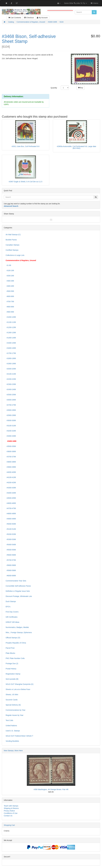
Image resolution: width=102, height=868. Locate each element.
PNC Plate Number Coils (15, 658)
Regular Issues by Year (15, 715)
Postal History (11, 669)
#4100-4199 (11, 477)
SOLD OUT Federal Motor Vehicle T (19, 736)
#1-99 (8, 265)
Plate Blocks (10, 653)
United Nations (11, 726)
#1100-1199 (11, 322)
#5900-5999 (11, 570)
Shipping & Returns (11, 808)
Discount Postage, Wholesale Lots (19, 596)
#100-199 (10, 270)
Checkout (29, 18)
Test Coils (9, 720)
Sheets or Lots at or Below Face (18, 689)
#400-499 (10, 286)
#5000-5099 (11, 524)
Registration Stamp (13, 674)
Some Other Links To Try (75, 3)
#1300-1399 (11, 333)
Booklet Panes (11, 240)
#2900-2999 (11, 415)
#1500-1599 (11, 343)
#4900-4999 (11, 519)
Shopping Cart (9, 825)
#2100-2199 (11, 374)
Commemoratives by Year (16, 710)
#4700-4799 (11, 508)
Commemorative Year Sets (16, 581)
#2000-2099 (11, 369)
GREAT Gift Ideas (12, 622)
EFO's (8, 607)
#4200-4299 (11, 483)
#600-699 (10, 296)
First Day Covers (12, 612)
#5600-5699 (11, 555)
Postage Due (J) (12, 663)
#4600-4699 (11, 503)
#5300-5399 (11, 539)
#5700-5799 (11, 560)
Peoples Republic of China (16, 643)
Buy (81, 88)
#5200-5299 (11, 534)
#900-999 (10, 312)
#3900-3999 (11, 467)
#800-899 (10, 307)
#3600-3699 (11, 451)
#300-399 (10, 281)
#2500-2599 (11, 395)
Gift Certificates (12, 617)
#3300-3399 (11, 436)
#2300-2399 (11, 384)
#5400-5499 (11, 545)
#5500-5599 (11, 550)
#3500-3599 (11, 446)
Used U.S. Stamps (13, 731)
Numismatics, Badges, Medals (17, 627)
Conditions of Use (11, 813)
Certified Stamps (12, 250)
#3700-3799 (11, 457)
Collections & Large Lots (15, 255)
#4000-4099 (11, 472)
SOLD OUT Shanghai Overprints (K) (20, 684)
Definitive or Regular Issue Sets (18, 591)
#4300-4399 (11, 488)
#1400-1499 (11, 338)
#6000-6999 (11, 576)
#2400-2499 (11, 389)
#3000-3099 (11, 420)
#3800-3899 (11, 462)
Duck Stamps (11, 601)
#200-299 (10, 276)
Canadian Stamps (12, 245)
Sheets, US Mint (12, 695)
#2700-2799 (11, 405)
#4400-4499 (11, 493)
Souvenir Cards (12, 700)
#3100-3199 (11, 426)
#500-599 (10, 291)
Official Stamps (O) (13, 638)
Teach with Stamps (11, 806)
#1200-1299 (11, 327)
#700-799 (10, 302)
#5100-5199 (11, 529)
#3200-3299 (11, 431)
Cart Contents (15, 18)
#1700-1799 (11, 353)
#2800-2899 (11, 410)
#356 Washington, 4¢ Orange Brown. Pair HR (51, 789)
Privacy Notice (9, 811)
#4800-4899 (11, 514)
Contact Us (8, 816)
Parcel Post (10, 648)
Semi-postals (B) (12, 679)
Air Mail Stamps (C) (13, 235)
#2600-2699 (11, 400)
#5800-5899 (11, 565)
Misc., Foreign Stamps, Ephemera (19, 632)
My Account (42, 18)
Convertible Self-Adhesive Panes (18, 586)
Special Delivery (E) (13, 705)
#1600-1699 (11, 348)
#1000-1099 (11, 317)
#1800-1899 (11, 358)
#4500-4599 (11, 498)
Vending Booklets (12, 741)
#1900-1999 (11, 364)
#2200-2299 (11, 379)
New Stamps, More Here (13, 751)
